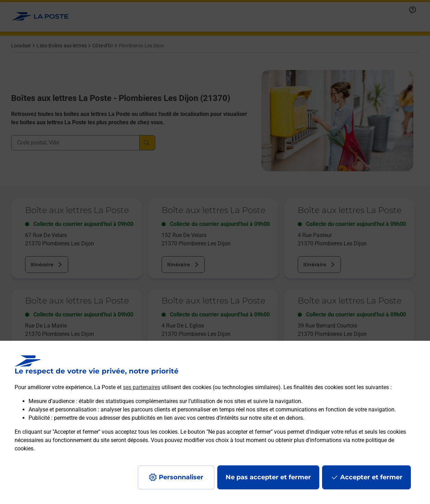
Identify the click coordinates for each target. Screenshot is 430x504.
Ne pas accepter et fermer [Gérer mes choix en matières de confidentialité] (268, 477)
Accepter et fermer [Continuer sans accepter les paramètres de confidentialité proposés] (371, 477)
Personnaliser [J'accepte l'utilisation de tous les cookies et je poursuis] (181, 477)
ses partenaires (142, 387)
